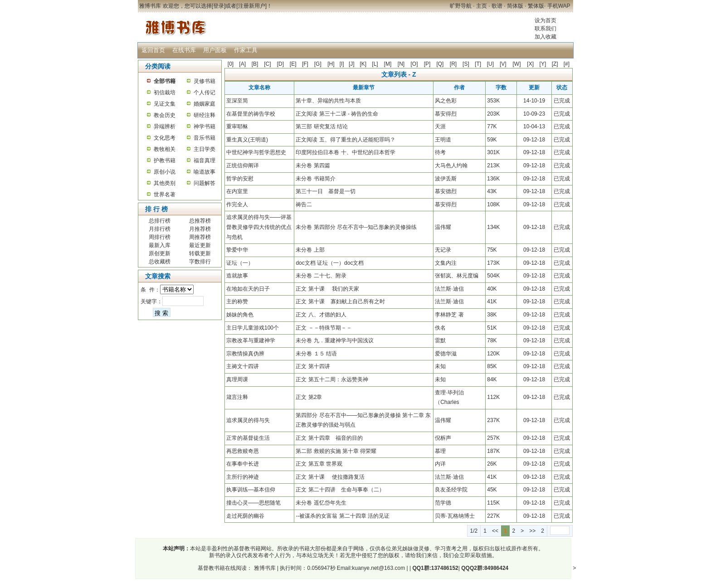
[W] (516, 64)
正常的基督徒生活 (248, 438)
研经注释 (205, 115)
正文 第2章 (309, 397)
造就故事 (237, 276)
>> (532, 531)
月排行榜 (160, 229)
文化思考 (165, 138)
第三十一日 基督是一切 (326, 191)
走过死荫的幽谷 (245, 516)
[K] (363, 64)
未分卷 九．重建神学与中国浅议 (334, 340)
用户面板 (215, 50)
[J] (352, 64)
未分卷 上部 (310, 250)
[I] (342, 64)
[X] (530, 64)
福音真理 (205, 160)
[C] (267, 64)
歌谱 (497, 6)
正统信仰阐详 (243, 165)
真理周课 (237, 379)
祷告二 (304, 204)
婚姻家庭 (205, 104)
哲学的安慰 (240, 179)
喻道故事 (205, 172)
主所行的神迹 (243, 477)
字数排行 (200, 262)
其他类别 (165, 183)
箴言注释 (237, 397)
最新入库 (160, 245)
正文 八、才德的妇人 (321, 315)
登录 (219, 6)
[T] (478, 64)
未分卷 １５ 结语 (316, 354)
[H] (331, 64)
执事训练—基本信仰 (251, 490)
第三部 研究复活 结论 (322, 126)
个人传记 (205, 92)
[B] (255, 64)
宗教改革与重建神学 (251, 340)
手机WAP (559, 6)
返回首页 (153, 50)
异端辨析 (165, 126)
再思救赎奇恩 (243, 451)
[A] (242, 64)
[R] (453, 64)
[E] (293, 64)
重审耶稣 (237, 126)
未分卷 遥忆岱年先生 (321, 503)
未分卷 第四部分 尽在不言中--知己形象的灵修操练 (356, 227)
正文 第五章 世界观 (319, 464)
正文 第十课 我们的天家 (327, 289)
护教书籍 (165, 160)
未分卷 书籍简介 (315, 179)
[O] (414, 64)
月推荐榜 (200, 229)
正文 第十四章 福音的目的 (329, 438)
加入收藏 (545, 37)
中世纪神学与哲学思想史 (256, 152)
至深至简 (237, 101)
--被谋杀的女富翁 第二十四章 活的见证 (343, 516)
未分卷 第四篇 (313, 165)
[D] (280, 64)
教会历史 (165, 115)
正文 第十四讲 (313, 366)
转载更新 (200, 253)
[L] (375, 64)
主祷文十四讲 (243, 366)
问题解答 (205, 183)
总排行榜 (160, 221)
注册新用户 (252, 6)
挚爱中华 (237, 250)
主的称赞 (237, 301)
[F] (305, 64)
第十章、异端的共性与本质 (328, 101)
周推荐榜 (200, 237)
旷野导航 (461, 6)
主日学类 (205, 149)
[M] (388, 64)
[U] (490, 64)
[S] (466, 64)
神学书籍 (205, 126)
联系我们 (545, 29)
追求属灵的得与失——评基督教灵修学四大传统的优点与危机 (259, 227)
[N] (401, 64)
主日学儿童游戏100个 (253, 328)
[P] (427, 64)
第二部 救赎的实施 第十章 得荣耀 (336, 451)
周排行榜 (160, 237)
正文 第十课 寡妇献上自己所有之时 (340, 301)
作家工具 (246, 50)
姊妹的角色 (240, 315)
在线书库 (184, 50)
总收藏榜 (160, 262)
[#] (567, 64)
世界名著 (165, 194)
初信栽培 (165, 92)
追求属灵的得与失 (248, 420)
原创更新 (160, 253)
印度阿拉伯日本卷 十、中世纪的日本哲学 (345, 152)
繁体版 (536, 6)
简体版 (515, 6)
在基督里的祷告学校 (251, 114)
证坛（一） (240, 263)
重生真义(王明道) (247, 140)
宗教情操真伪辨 (245, 354)
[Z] (555, 64)
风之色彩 (446, 101)
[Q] (440, 64)
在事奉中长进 (243, 464)
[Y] (543, 64)
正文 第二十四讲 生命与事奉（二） (340, 490)
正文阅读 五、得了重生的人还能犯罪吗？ (345, 140)
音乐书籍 (205, 138)
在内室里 (237, 191)
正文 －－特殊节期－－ (324, 328)
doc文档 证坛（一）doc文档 (330, 263)
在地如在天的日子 (248, 289)
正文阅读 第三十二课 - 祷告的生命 (337, 114)
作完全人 (237, 204)
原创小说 (165, 172)
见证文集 (165, 104)
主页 (482, 6)
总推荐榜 (200, 221)
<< (495, 531)
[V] (503, 64)
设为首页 (545, 20)
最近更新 (200, 245)
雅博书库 (264, 568)
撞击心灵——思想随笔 (253, 503)
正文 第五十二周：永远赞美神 (332, 379)
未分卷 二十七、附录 (321, 276)
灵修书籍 (205, 81)
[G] (318, 64)
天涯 (440, 126)
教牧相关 (165, 149)
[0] (231, 64)
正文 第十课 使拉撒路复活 (330, 477)
